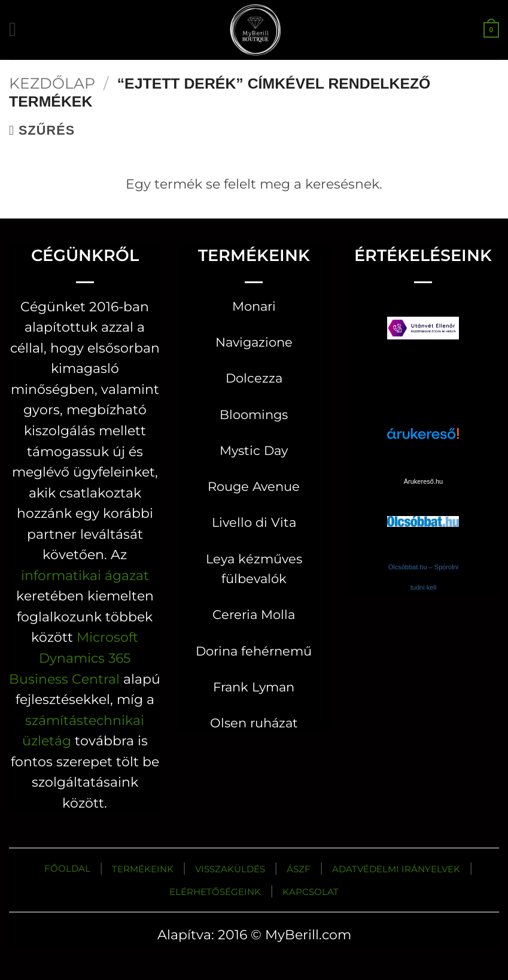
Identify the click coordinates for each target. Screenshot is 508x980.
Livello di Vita (254, 522)
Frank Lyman (254, 687)
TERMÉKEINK (143, 869)
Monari (254, 306)
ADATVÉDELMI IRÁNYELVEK (396, 869)
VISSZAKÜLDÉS (230, 869)
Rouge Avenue (254, 486)
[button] (19, 30)
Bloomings (254, 415)
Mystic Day (254, 450)
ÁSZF (299, 869)
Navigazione (254, 342)
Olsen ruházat (254, 723)
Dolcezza (254, 378)
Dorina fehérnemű (254, 651)
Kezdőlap (52, 83)
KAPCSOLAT (311, 892)
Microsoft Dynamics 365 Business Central (74, 658)
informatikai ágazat (85, 575)
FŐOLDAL (67, 868)
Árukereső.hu (423, 481)
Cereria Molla (254, 615)
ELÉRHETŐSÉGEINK (215, 892)
